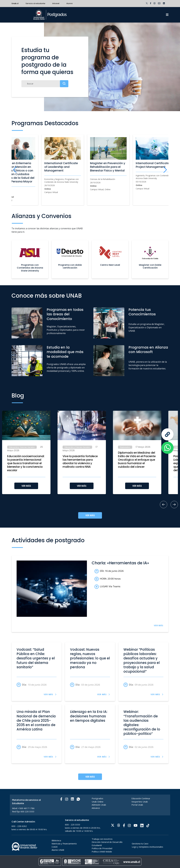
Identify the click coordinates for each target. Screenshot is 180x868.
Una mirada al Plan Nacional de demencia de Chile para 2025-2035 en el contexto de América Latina (36, 721)
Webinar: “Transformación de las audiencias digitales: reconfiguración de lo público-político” (142, 723)
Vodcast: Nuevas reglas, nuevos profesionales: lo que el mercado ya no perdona (90, 658)
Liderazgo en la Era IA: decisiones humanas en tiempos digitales (89, 716)
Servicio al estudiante (35, 3)
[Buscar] (45, 84)
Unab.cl (15, 3)
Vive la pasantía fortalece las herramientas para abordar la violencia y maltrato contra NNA (80, 461)
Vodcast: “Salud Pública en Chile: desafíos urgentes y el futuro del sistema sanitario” (36, 658)
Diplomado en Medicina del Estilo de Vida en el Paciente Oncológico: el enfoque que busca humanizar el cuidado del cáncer (137, 460)
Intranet (56, 3)
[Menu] (167, 15)
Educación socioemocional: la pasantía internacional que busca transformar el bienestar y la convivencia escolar (26, 463)
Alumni (69, 3)
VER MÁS (26, 486)
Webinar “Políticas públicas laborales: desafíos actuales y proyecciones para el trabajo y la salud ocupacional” (142, 660)
